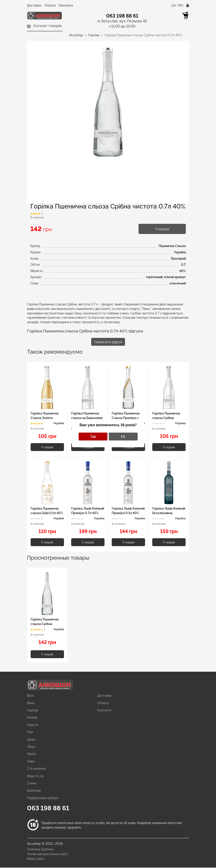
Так (93, 436)
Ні (123, 436)
